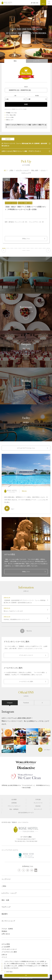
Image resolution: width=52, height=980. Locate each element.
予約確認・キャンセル (11, 113)
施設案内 (5, 914)
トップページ (6, 879)
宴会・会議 (5, 900)
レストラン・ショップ (9, 893)
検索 (26, 104)
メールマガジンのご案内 (26, 682)
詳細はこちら (26, 572)
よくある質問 (6, 947)
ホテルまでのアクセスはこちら (26, 448)
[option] (26, 211)
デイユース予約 (10, 117)
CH (37, 3)
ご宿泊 (4, 886)
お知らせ (4, 955)
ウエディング (25, 173)
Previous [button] (4, 250)
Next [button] (48, 250)
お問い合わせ (6, 934)
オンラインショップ (8, 921)
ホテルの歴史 (6, 944)
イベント (4, 957)
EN (34, 3)
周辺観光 (4, 931)
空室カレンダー (10, 120)
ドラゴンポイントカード (26, 655)
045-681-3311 (21, 841)
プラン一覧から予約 (11, 115)
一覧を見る (29, 631)
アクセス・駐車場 (7, 929)
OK (26, 975)
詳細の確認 (9, 972)
